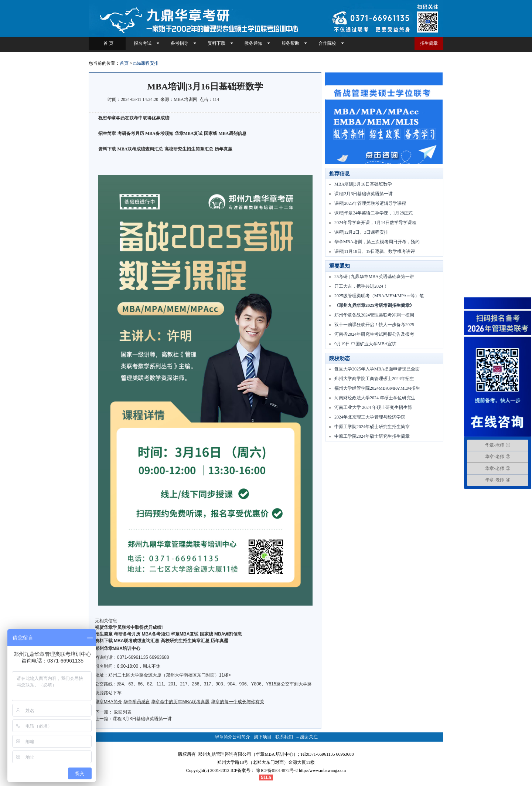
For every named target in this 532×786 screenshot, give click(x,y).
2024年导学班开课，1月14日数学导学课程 (375, 223)
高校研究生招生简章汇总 (189, 149)
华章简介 (224, 737)
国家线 (211, 133)
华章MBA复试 (189, 133)
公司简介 (241, 737)
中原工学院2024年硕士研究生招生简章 (372, 427)
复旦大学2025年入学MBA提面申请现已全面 (377, 369)
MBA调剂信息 (233, 133)
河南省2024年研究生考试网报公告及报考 (374, 334)
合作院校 (327, 43)
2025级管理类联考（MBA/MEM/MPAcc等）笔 (379, 296)
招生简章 (429, 43)
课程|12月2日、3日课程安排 (361, 232)
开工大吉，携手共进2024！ (361, 286)
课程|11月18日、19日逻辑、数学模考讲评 (375, 251)
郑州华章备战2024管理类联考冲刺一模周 (374, 315)
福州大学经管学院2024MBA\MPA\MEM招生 (377, 388)
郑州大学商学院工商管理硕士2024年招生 (374, 379)
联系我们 (284, 737)
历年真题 (224, 149)
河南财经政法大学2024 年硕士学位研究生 (375, 398)
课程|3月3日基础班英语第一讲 (142, 719)
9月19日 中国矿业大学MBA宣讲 (365, 344)
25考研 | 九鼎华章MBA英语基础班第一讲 (374, 277)
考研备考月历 (131, 133)
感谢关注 (309, 737)
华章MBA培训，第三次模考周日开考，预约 (377, 242)
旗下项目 (263, 737)
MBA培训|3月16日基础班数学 (363, 184)
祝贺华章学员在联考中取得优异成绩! (134, 118)
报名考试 (143, 43)
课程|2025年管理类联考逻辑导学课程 (370, 203)
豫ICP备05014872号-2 (277, 770)
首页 (124, 63)
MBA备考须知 (159, 133)
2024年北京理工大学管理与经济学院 (370, 417)
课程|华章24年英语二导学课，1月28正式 (374, 213)
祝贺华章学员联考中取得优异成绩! (129, 627)
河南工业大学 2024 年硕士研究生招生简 (373, 407)
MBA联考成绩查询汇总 (140, 149)
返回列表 (123, 712)
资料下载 (216, 43)
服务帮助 (290, 43)
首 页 (107, 43)
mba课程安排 (146, 63)
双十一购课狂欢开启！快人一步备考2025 (374, 325)
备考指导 (180, 43)
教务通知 (253, 43)
